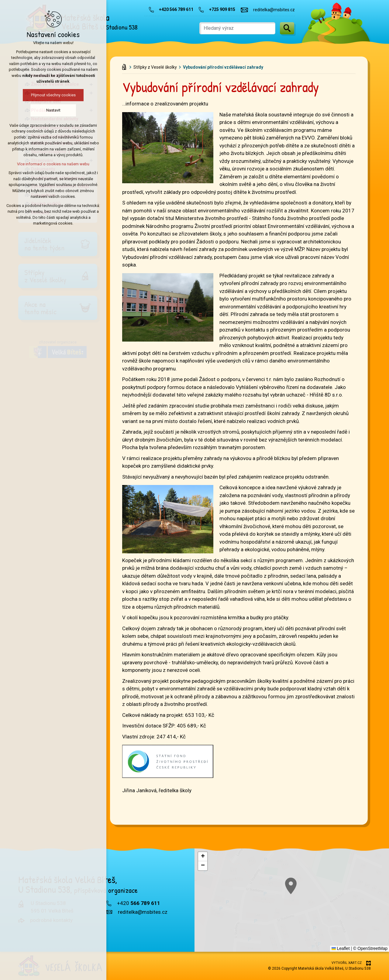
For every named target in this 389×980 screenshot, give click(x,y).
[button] (203, 857)
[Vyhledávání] (287, 28)
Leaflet (341, 948)
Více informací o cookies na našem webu (47, 164)
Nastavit (47, 110)
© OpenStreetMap (370, 948)
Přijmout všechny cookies (47, 95)
